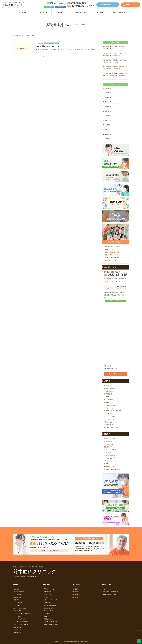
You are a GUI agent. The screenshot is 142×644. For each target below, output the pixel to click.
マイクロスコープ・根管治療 (112, 411)
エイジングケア (18, 605)
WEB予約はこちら (131, 5)
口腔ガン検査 (108, 422)
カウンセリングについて (111, 450)
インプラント (108, 414)
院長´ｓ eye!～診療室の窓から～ (111, 592)
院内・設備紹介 (80, 13)
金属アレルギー (18, 630)
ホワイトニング (108, 408)
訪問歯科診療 (108, 394)
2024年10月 (106, 120)
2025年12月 (106, 102)
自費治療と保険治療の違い (112, 469)
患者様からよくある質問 (51, 43)
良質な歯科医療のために (111, 455)
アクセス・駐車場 (119, 13)
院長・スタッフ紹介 (110, 438)
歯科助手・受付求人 (78, 597)
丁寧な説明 (107, 452)
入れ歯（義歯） (108, 391)
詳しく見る (43, 56)
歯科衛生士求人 (77, 594)
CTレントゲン (108, 461)
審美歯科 (106, 402)
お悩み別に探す (108, 425)
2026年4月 (106, 93)
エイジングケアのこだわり (21, 608)
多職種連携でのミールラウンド (48, 46)
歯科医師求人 (76, 592)
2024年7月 (106, 125)
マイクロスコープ (109, 458)
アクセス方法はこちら (115, 374)
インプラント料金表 (110, 416)
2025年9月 (106, 107)
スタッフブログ (107, 589)
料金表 (106, 464)
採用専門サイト (77, 589)
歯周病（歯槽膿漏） (110, 388)
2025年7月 (106, 111)
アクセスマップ (108, 444)
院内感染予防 (108, 447)
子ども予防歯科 (108, 400)
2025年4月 (106, 116)
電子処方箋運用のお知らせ (50, 624)
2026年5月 (106, 88)
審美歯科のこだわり (110, 405)
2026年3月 (106, 97)
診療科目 (61, 13)
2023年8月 (106, 134)
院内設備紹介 (108, 441)
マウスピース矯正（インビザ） (22, 624)
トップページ (23, 13)
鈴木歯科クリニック (18, 36)
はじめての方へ (42, 13)
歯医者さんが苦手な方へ (111, 428)
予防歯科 (106, 397)
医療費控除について (110, 466)
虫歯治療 (106, 386)
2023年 (28, 36)
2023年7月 (106, 139)
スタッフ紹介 (99, 13)
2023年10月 (106, 130)
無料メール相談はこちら (109, 5)
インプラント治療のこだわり (112, 419)
